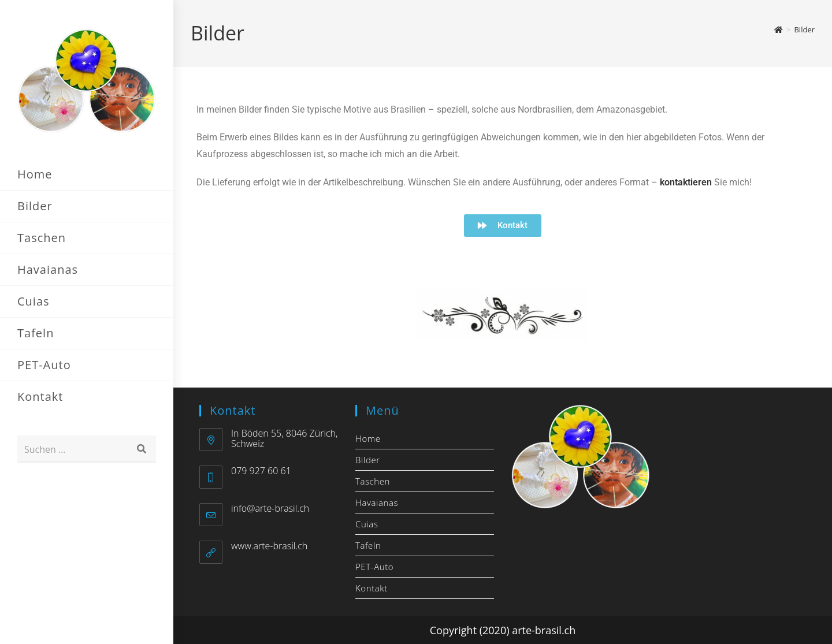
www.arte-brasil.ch (269, 546)
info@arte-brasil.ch (270, 508)
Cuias (367, 524)
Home (368, 438)
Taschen (373, 481)
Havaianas (377, 502)
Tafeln (368, 545)
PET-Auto (374, 567)
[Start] (779, 29)
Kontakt (372, 588)
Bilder (804, 29)
